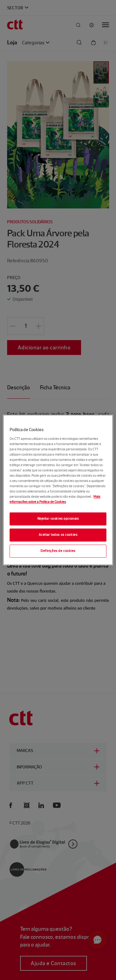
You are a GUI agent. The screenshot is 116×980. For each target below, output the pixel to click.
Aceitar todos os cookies (58, 535)
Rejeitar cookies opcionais (58, 519)
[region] (58, 490)
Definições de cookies (58, 551)
